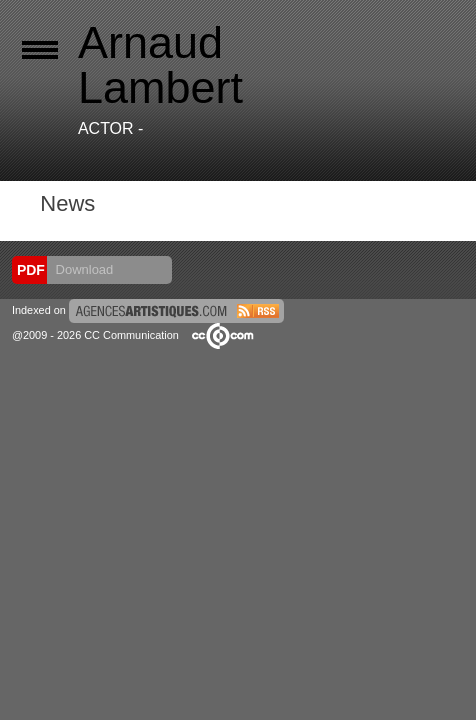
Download (82, 269)
